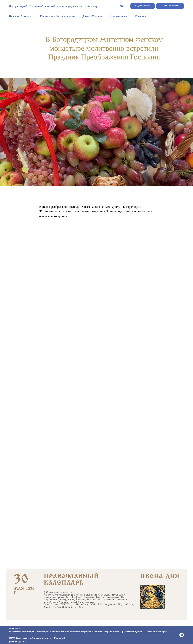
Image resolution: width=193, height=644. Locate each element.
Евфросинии (50, 600)
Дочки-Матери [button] (93, 17)
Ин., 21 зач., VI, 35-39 (69, 607)
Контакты (142, 17)
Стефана (76, 597)
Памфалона (50, 597)
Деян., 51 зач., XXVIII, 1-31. (59, 605)
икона (75, 595)
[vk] (122, 6)
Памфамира (119, 595)
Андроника (64, 595)
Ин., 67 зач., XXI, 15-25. (90, 605)
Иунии (90, 595)
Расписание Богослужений (57, 17)
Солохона (106, 595)
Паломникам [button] (119, 17)
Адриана (63, 602)
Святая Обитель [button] (21, 17)
